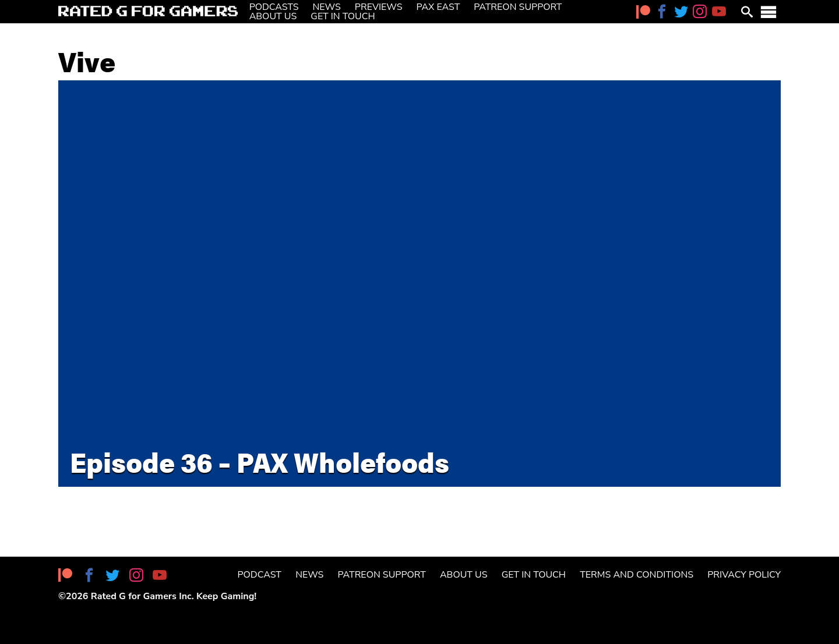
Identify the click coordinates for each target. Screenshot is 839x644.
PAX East (438, 7)
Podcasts (274, 7)
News (327, 7)
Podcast (260, 575)
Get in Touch (343, 16)
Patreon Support (518, 7)
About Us (273, 16)
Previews (379, 7)
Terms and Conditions (637, 575)
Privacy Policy (744, 575)
